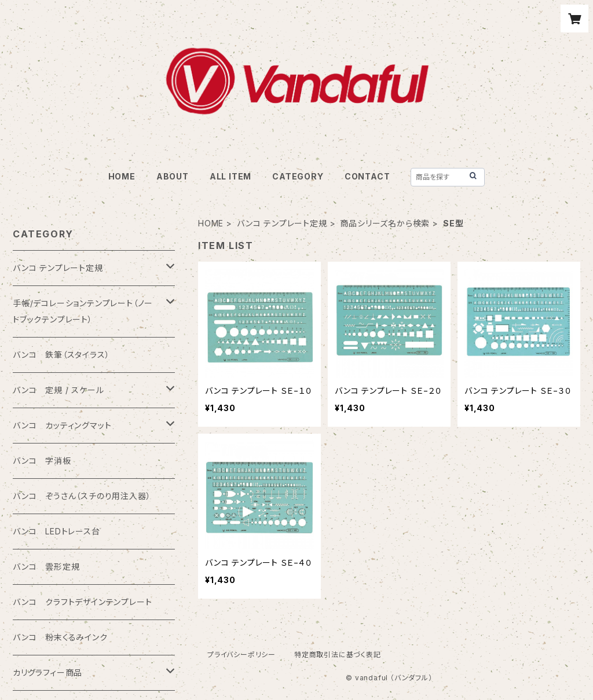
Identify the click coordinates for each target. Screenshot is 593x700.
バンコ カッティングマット (62, 425)
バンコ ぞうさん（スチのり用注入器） (82, 496)
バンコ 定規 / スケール (58, 390)
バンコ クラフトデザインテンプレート (82, 602)
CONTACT (367, 176)
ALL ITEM (230, 176)
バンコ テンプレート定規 (282, 223)
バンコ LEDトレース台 (56, 531)
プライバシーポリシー (241, 655)
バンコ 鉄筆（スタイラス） (61, 355)
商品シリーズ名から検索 (385, 223)
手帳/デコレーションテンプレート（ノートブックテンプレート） (83, 311)
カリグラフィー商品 (47, 672)
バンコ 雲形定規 (46, 567)
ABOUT (173, 176)
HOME (122, 176)
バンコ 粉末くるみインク (60, 637)
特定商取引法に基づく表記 (338, 655)
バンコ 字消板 (42, 461)
